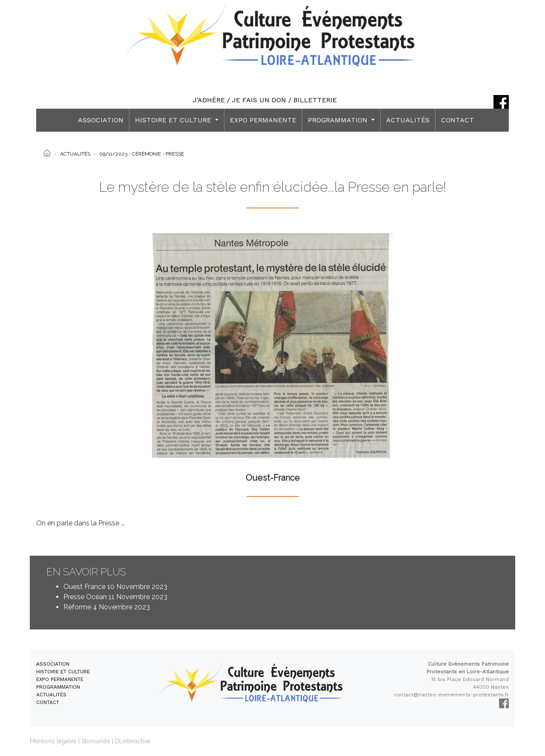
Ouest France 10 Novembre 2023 (115, 587)
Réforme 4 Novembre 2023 (107, 607)
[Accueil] (47, 153)
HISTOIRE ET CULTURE (63, 672)
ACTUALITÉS (408, 120)
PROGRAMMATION (58, 687)
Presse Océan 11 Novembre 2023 (115, 597)
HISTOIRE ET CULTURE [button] (174, 120)
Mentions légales (53, 741)
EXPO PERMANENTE (263, 120)
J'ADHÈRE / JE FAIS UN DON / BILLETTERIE (265, 100)
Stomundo (96, 741)
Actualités (75, 154)
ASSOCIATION (101, 120)
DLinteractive (133, 741)
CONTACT (458, 120)
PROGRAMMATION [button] (339, 120)
